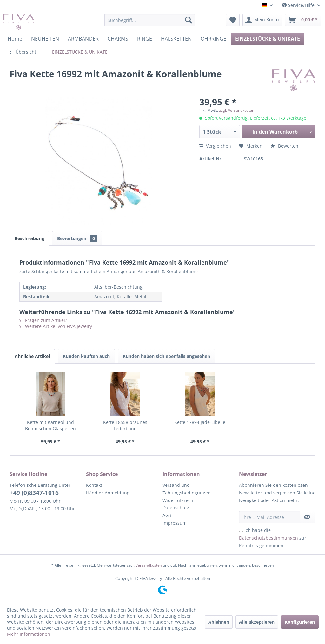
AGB (167, 515)
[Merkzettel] (233, 20)
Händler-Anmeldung (108, 493)
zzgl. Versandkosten (237, 110)
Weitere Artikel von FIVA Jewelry (56, 326)
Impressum (175, 523)
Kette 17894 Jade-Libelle (200, 422)
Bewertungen (77, 238)
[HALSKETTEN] (176, 39)
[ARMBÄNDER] (83, 39)
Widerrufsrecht (179, 500)
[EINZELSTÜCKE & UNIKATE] (268, 39)
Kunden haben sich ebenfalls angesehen (166, 356)
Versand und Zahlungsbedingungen (187, 489)
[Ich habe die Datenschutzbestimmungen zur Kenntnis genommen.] (241, 530)
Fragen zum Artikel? (43, 320)
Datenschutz (176, 508)
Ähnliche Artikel (32, 356)
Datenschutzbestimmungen (269, 538)
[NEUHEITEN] (45, 39)
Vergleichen (215, 146)
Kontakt (94, 485)
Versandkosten (149, 565)
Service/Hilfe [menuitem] (299, 5)
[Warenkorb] (303, 20)
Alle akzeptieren (257, 622)
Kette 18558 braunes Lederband (125, 425)
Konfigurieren (300, 622)
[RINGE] (145, 39)
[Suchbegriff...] (150, 20)
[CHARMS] (118, 39)
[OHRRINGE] (213, 39)
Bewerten (284, 146)
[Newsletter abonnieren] (308, 517)
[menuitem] (150, 20)
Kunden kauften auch (86, 356)
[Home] (15, 39)
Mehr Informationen (29, 634)
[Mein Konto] (262, 20)
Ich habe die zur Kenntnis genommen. (273, 538)
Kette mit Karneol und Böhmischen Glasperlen (50, 425)
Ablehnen (219, 622)
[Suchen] (189, 20)
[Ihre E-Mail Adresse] (270, 517)
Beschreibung (29, 238)
